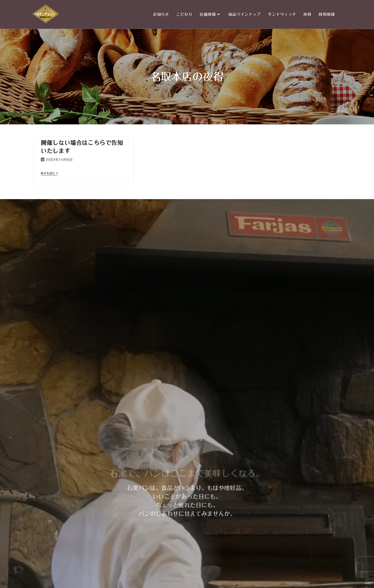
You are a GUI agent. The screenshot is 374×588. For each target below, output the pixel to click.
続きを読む (49, 173)
